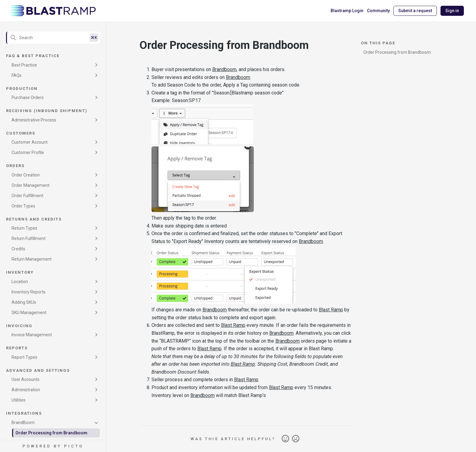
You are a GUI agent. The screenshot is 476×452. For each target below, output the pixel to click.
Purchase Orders (28, 98)
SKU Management (29, 313)
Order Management (31, 185)
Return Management (32, 259)
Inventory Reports (29, 292)
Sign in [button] (452, 11)
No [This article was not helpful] (296, 439)
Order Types (23, 206)
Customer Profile (28, 152)
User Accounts (25, 379)
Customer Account (30, 142)
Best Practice (24, 65)
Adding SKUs (24, 302)
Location (20, 282)
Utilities (19, 400)
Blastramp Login (347, 11)
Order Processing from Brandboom (51, 433)
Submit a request (415, 11)
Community (378, 11)
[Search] (53, 38)
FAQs (17, 75)
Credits (18, 249)
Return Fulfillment (29, 238)
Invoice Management (32, 335)
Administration (26, 390)
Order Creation (26, 175)
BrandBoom (23, 423)
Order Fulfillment (27, 196)
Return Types (24, 228)
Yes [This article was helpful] (285, 439)
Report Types (24, 357)
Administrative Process (34, 120)
